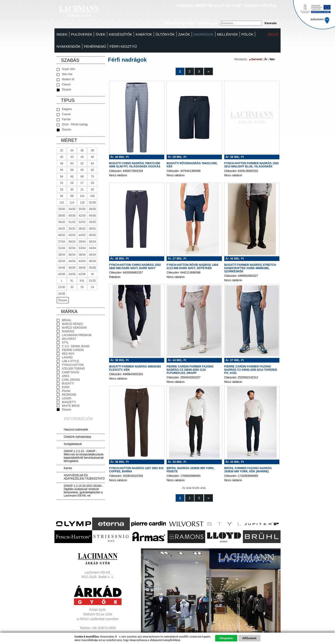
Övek (100, 34)
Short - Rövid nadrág (72, 125)
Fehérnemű (95, 46)
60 (82, 170)
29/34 (82, 242)
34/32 (62, 229)
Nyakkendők (69, 46)
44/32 (82, 235)
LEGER (64, 398)
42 (72, 157)
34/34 (92, 248)
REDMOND (67, 395)
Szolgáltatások (73, 444)
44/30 (92, 216)
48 (62, 164)
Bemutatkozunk (179, 23)
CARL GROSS (68, 380)
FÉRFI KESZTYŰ (123, 46)
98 (72, 196)
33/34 (82, 248)
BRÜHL (64, 320)
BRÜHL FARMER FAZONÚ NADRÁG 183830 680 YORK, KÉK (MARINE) (248, 470)
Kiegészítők (121, 34)
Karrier (68, 468)
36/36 (72, 268)
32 (62, 150)
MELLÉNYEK (228, 34)
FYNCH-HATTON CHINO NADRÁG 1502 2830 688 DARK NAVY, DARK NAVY (135, 267)
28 (92, 183)
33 (72, 287)
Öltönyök (165, 34)
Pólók (248, 34)
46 (92, 157)
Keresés (271, 23)
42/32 (72, 235)
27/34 (62, 242)
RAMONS (65, 331)
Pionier (64, 391)
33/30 (62, 209)
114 (72, 203)
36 (82, 150)
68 (82, 177)
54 (92, 164)
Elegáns (64, 109)
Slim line (65, 74)
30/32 (62, 222)
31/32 (72, 222)
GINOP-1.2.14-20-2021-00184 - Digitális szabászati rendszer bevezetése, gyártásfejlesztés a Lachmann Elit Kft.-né (83, 491)
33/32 (92, 222)
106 (92, 196)
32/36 (62, 294)
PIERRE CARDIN (70, 350)
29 (62, 190)
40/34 (92, 255)
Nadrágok (204, 34)
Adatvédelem (98, 637)
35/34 (62, 255)
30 (72, 190)
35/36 (92, 268)
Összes (64, 90)
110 (62, 203)
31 (82, 190)
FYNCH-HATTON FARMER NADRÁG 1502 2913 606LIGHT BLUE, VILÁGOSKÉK (251, 165)
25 (62, 183)
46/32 (92, 235)
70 (92, 177)
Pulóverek (82, 34)
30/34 (92, 242)
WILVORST (67, 339)
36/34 (72, 255)
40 (62, 157)
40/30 (72, 216)
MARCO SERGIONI (72, 328)
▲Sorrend (255, 59)
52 (82, 164)
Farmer (64, 119)
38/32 (92, 229)
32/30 (92, 203)
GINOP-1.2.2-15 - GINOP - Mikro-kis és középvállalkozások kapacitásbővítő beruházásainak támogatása (84, 456)
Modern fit (65, 79)
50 (72, 164)
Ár (266, 59)
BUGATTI (65, 384)
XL (72, 281)
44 (82, 157)
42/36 (82, 274)
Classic (64, 85)
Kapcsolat (207, 23)
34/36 (62, 268)
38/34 (82, 255)
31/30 (62, 287)
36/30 (92, 209)
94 (62, 196)
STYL (63, 343)
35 (92, 190)
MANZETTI (66, 402)
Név (272, 59)
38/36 (82, 268)
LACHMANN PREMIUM (74, 335)
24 (92, 287)
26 (72, 183)
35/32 (72, 229)
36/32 (82, 229)
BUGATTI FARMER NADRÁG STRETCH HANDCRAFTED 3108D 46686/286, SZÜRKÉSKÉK (250, 268)
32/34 (72, 248)
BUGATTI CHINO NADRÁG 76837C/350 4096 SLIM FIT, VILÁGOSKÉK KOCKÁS (135, 165)
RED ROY (66, 354)
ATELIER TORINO (71, 369)
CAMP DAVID (68, 372)
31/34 (62, 248)
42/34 (62, 261)
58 (72, 170)
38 (92, 150)
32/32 (82, 222)
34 (72, 150)
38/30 (62, 216)
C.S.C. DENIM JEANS (73, 346)
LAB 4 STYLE (68, 361)
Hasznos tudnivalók (76, 430)
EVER (63, 387)
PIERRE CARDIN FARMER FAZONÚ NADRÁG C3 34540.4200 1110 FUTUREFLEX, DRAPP (190, 370)
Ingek (62, 34)
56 (62, 170)
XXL (82, 281)
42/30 (82, 216)
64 (62, 177)
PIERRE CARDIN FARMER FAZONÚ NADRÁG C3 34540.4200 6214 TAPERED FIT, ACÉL (251, 370)
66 (72, 177)
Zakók (184, 34)
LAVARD (65, 357)
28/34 (72, 242)
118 (82, 203)
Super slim (66, 69)
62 (92, 170)
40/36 (62, 274)
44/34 (72, 261)
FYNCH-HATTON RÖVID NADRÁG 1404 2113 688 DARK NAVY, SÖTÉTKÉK (192, 267)
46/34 (92, 261)
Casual (64, 114)
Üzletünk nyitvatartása (77, 437)
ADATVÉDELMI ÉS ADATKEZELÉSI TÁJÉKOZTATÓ (84, 477)
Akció (273, 34)
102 (82, 196)
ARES (63, 376)
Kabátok (144, 34)
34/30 (72, 209)
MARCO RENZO (70, 324)
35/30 (82, 209)
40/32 (62, 235)
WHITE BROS (68, 406)
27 (82, 183)
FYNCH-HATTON (70, 365)
